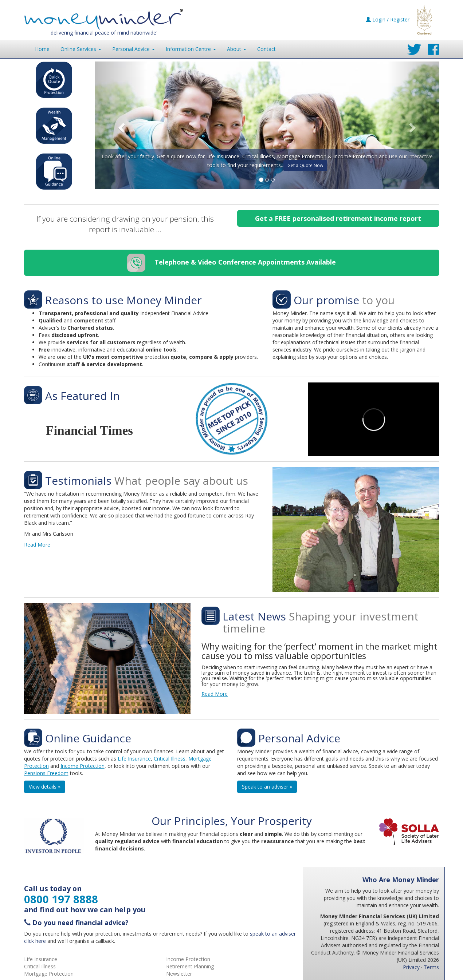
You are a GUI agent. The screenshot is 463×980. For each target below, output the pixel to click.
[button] (121, 125)
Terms (431, 967)
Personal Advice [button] (134, 49)
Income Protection (83, 766)
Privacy (411, 967)
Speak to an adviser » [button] (267, 787)
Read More (37, 545)
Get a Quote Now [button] (305, 165)
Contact (266, 49)
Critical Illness (170, 759)
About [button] (237, 49)
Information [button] (191, 49)
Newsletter (179, 974)
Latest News (254, 616)
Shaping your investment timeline (321, 622)
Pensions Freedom (46, 773)
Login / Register (388, 19)
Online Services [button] (81, 49)
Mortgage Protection (49, 974)
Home (42, 49)
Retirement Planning (190, 966)
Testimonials (78, 481)
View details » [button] (45, 787)
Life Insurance (134, 759)
